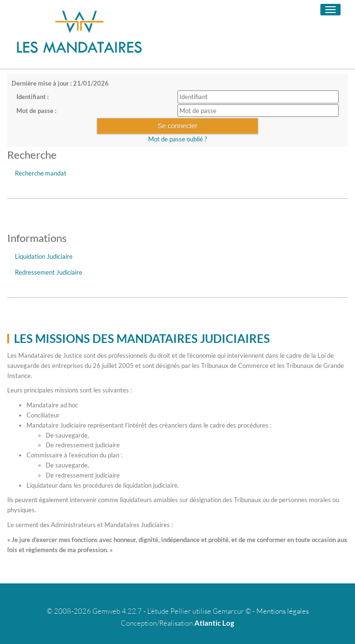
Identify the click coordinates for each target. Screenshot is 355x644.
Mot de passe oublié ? (177, 139)
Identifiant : (32, 97)
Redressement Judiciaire (49, 272)
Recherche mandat (41, 173)
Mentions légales (283, 611)
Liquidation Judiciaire (44, 256)
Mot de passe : (36, 111)
